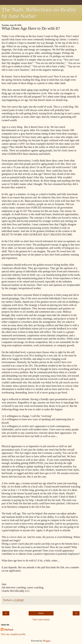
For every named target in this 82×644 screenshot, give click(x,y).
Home (41, 613)
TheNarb (9, 630)
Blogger (47, 641)
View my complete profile (13, 634)
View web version (41, 620)
